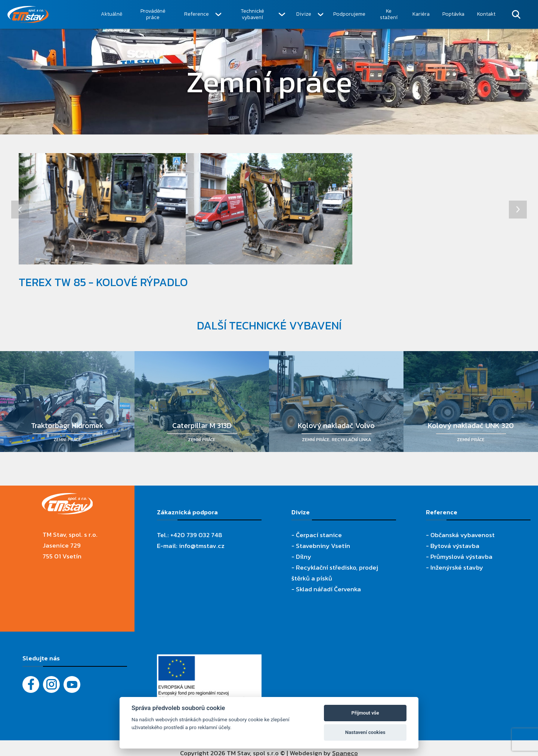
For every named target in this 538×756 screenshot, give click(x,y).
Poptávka (453, 14)
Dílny (304, 557)
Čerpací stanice (319, 535)
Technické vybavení (252, 14)
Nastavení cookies (365, 732)
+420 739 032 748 (196, 535)
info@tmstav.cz (202, 546)
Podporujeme (349, 14)
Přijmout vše (365, 713)
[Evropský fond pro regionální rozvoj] (209, 660)
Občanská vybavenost (463, 535)
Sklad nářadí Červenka (328, 589)
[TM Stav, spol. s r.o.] (51, 14)
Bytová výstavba (455, 546)
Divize (304, 14)
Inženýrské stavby (457, 567)
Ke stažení (389, 14)
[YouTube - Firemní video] (72, 684)
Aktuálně (112, 14)
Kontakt (486, 14)
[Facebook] (31, 684)
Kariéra (421, 14)
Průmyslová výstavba (461, 557)
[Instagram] (51, 684)
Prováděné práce (153, 14)
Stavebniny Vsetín (323, 546)
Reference (197, 14)
